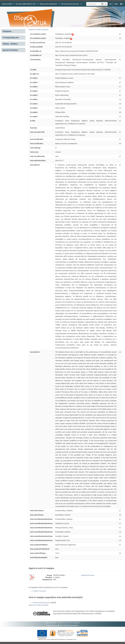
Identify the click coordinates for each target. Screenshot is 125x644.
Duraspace (77, 623)
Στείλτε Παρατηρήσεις (71, 625)
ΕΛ (111, 4)
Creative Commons (39, 591)
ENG (116, 4)
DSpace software (51, 623)
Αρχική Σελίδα (7, 4)
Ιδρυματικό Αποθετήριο (49, 4)
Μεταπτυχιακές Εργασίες (70, 4)
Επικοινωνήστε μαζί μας (54, 625)
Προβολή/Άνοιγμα (88, 575)
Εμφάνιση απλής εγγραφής (39, 30)
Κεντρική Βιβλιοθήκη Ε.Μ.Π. (26, 4)
